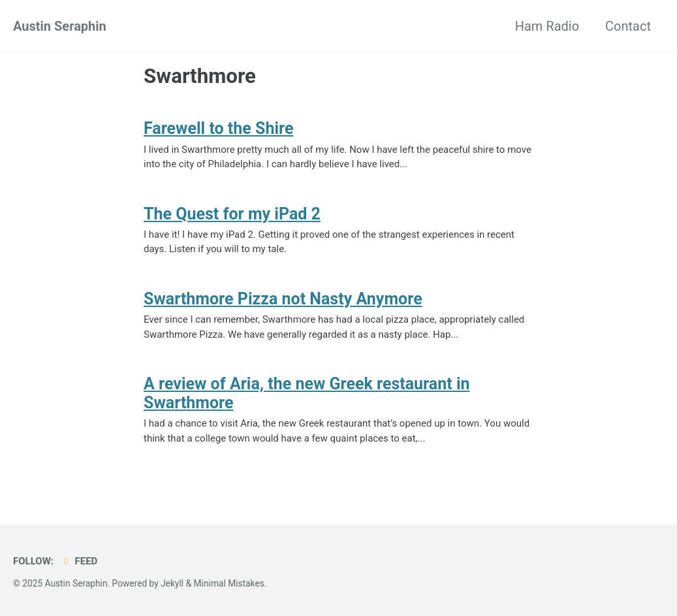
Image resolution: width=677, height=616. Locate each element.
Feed (79, 561)
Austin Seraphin (60, 26)
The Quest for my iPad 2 (232, 214)
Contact (628, 26)
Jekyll (172, 583)
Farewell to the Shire (218, 128)
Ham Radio (547, 26)
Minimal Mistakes (229, 583)
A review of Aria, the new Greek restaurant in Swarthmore (307, 393)
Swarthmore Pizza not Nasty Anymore (283, 299)
